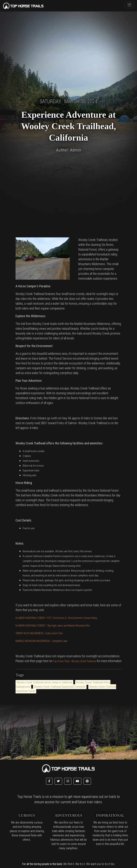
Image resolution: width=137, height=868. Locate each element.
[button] (49, 781)
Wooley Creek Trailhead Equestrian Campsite (60, 687)
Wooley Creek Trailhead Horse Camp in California (44, 682)
